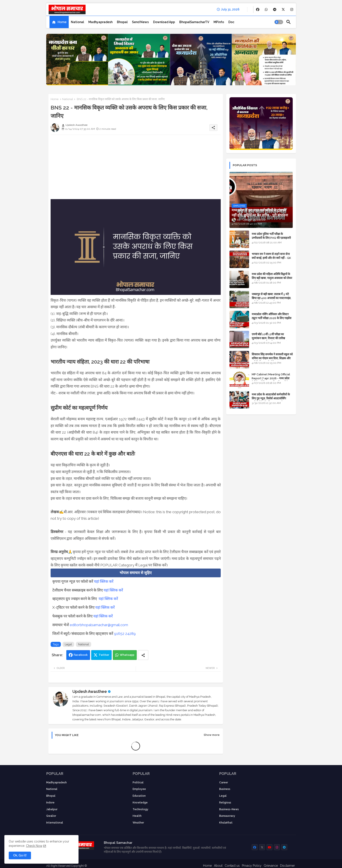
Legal (68, 644)
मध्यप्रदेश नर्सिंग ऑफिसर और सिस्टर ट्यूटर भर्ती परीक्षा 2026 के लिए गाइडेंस (272, 316)
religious (225, 803)
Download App (164, 22)
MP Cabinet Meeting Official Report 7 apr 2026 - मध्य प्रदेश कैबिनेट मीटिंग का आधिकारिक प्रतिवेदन (271, 378)
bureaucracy (227, 816)
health (137, 816)
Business (225, 789)
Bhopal (122, 22)
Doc (231, 22)
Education (139, 796)
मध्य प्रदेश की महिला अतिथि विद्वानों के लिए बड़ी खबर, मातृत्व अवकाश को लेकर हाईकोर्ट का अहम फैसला (272, 278)
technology (140, 809)
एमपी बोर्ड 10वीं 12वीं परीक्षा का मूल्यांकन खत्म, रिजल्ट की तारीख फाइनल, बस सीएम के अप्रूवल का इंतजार (272, 338)
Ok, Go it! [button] (20, 855)
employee (139, 789)
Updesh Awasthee (90, 691)
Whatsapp (127, 655)
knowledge (140, 803)
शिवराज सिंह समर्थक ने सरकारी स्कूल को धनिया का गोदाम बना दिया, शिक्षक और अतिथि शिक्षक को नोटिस (272, 358)
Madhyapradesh (100, 22)
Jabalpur (52, 809)
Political (138, 783)
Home (62, 22)
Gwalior (51, 816)
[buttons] (258, 9)
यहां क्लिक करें (104, 581)
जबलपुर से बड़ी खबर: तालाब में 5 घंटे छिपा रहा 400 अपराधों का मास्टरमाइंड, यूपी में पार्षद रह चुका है (271, 298)
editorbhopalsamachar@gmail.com (99, 625)
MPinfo (219, 22)
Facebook (81, 655)
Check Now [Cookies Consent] (34, 846)
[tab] (59, 22)
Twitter (104, 655)
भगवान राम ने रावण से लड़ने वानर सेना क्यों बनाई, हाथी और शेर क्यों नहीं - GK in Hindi (271, 258)
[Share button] (143, 655)
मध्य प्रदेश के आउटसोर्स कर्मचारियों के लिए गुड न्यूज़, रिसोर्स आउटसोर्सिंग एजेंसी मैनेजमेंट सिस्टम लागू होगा (271, 398)
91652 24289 (125, 634)
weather (138, 823)
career (224, 783)
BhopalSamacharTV (194, 22)
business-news (229, 809)
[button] (279, 22)
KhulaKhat (226, 823)
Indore (50, 803)
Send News (140, 22)
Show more (212, 735)
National (77, 22)
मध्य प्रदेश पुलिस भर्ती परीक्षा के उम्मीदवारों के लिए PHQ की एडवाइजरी (271, 236)
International (55, 823)
